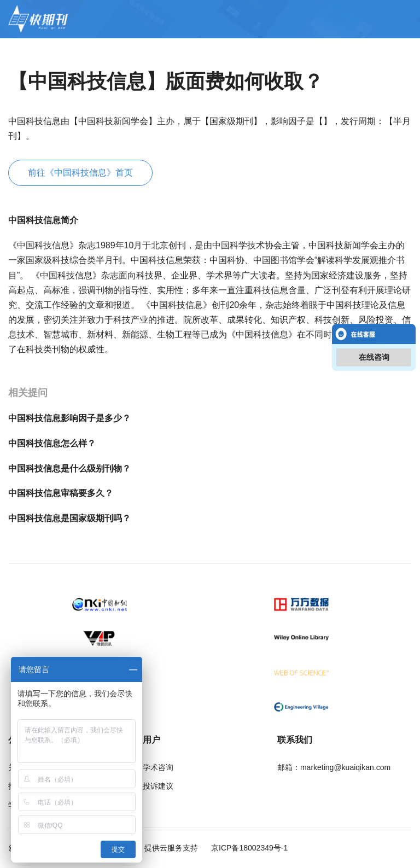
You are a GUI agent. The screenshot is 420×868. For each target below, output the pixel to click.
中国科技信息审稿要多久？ (61, 493)
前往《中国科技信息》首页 (80, 173)
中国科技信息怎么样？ (52, 443)
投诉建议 (158, 786)
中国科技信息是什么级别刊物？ (69, 468)
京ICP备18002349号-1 (248, 848)
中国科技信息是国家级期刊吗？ (69, 518)
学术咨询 (158, 767)
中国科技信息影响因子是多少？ (69, 418)
